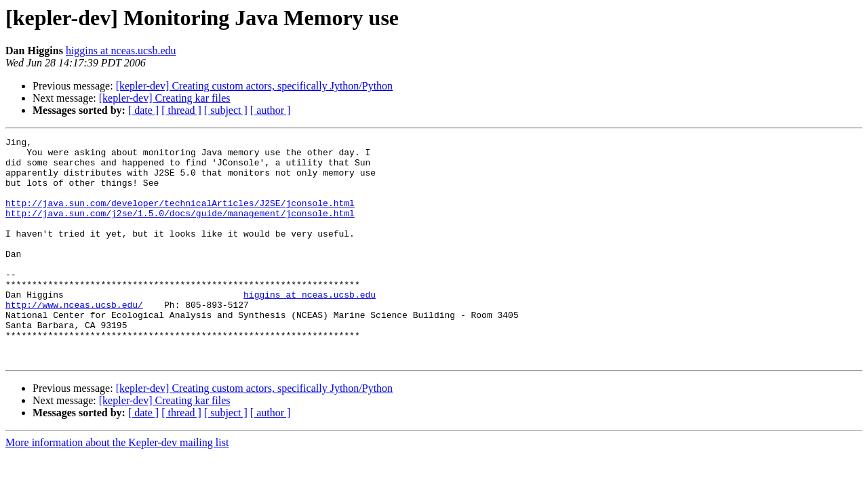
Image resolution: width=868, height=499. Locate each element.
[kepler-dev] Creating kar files (165, 98)
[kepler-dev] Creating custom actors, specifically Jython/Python (254, 86)
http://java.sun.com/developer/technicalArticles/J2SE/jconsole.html (180, 217)
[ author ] (271, 110)
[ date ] (143, 110)
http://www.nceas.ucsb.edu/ (74, 339)
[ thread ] (181, 110)
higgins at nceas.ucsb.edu (121, 51)
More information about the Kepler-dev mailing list (117, 487)
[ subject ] (226, 110)
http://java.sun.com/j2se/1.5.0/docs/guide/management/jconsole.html (180, 229)
